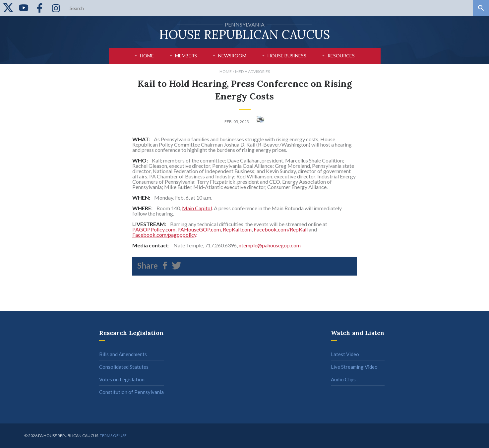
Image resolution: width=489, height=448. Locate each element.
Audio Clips (343, 379)
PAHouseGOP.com (199, 229)
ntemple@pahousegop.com (270, 245)
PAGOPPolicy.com (154, 229)
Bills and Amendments (123, 354)
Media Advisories (252, 71)
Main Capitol (197, 208)
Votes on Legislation (122, 379)
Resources (341, 56)
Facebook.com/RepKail (281, 229)
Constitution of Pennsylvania (131, 392)
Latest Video (345, 354)
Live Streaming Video (354, 367)
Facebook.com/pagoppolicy (164, 235)
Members (186, 56)
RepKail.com (237, 229)
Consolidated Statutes (124, 367)
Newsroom (232, 56)
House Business (287, 56)
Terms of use (113, 436)
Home (147, 56)
